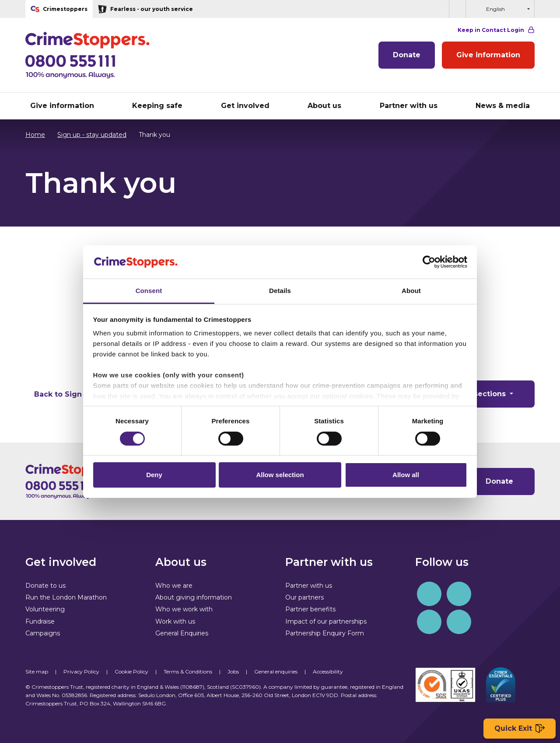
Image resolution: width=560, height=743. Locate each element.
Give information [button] (62, 106)
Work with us (175, 621)
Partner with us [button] (409, 106)
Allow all (406, 475)
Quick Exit (520, 729)
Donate (407, 55)
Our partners (304, 597)
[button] (457, 9)
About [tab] (411, 291)
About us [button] (324, 106)
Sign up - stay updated (87, 135)
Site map (37, 671)
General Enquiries (182, 633)
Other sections (479, 394)
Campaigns (43, 633)
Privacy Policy (81, 671)
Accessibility (328, 671)
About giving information (194, 597)
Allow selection (280, 475)
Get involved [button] (245, 106)
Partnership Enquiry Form (325, 633)
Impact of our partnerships (326, 621)
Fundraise (40, 621)
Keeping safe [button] (157, 106)
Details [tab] (280, 291)
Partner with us (309, 586)
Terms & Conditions (188, 671)
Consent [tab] (149, 291)
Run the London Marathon (66, 597)
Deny (154, 475)
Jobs (233, 671)
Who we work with (184, 609)
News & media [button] (503, 106)
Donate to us (45, 586)
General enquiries (276, 671)
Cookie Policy (131, 671)
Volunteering (45, 609)
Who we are (174, 586)
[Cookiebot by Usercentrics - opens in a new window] (429, 262)
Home (35, 135)
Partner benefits (310, 609)
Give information (488, 55)
